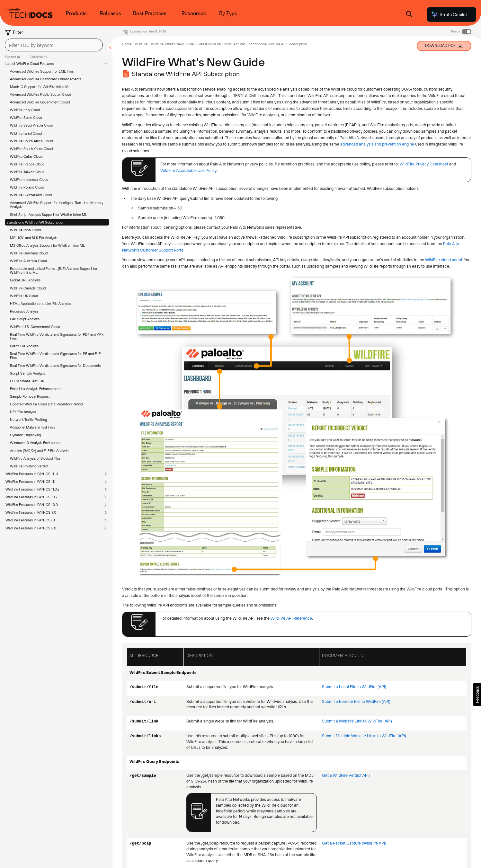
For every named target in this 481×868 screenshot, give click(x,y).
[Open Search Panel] (409, 15)
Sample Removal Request (30, 396)
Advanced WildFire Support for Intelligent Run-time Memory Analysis (57, 205)
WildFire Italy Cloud (25, 110)
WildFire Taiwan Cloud (27, 172)
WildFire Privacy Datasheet (424, 164)
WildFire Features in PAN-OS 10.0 (32, 505)
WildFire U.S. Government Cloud (35, 327)
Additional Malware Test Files (32, 427)
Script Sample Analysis (27, 373)
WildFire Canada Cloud (28, 288)
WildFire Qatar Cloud (26, 156)
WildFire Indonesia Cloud (29, 180)
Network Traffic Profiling (28, 420)
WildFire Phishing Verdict (29, 466)
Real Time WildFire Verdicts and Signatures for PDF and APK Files (57, 336)
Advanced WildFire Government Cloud (40, 102)
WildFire (141, 44)
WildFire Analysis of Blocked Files (35, 458)
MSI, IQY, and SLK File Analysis (34, 238)
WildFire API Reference (291, 618)
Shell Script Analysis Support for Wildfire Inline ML (49, 215)
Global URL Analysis (25, 280)
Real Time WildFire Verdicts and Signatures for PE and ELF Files (55, 356)
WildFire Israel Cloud (26, 133)
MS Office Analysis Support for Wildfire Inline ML (47, 245)
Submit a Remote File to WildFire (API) (356, 701)
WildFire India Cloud (25, 230)
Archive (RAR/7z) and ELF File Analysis (39, 451)
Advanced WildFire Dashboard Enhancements (46, 79)
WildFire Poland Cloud (27, 187)
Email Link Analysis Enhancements (36, 389)
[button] (477, 695)
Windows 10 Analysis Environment (36, 443)
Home (127, 44)
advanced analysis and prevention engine (377, 144)
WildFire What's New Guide (172, 44)
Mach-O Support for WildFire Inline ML (40, 87)
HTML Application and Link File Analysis (40, 304)
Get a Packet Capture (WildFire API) (354, 843)
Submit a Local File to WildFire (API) (354, 687)
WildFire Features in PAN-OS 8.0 (31, 528)
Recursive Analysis (24, 311)
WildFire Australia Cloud (28, 261)
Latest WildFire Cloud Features (30, 64)
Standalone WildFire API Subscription (35, 222)
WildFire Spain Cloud (26, 118)
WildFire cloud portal (444, 260)
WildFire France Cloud (27, 164)
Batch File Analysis (24, 346)
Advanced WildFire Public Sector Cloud (40, 94)
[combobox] (54, 45)
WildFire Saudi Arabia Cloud (31, 125)
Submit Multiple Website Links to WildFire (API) (364, 736)
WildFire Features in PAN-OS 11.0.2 (32, 489)
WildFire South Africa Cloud (31, 141)
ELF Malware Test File (27, 381)
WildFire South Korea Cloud (31, 149)
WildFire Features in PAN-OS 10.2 (31, 497)
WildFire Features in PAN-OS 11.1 (31, 482)
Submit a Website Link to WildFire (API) (357, 721)
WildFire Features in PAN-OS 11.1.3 (32, 474)
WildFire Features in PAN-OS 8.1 (30, 520)
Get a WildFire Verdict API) (346, 775)
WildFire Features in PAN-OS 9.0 (31, 512)
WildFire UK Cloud (24, 296)
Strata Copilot (449, 14)
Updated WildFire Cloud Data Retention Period (46, 404)
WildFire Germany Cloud (29, 253)
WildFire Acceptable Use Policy (188, 170)
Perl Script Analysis (25, 319)
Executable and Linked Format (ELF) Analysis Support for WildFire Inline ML (54, 270)
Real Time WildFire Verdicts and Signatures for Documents (55, 366)
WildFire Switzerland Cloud (31, 195)
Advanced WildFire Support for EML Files (42, 71)
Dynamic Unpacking (25, 435)
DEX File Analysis (23, 412)
